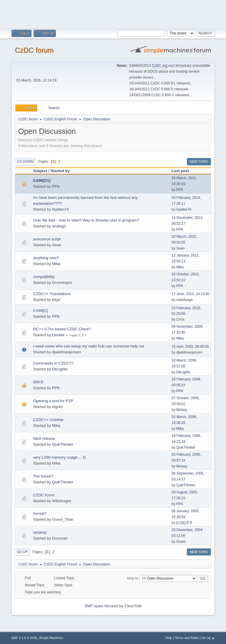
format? (40, 514)
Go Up (22, 552)
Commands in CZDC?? (53, 363)
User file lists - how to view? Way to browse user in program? (86, 220)
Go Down (25, 162)
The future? (43, 476)
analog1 (59, 226)
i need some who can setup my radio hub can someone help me (89, 346)
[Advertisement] (113, 13)
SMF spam (94, 606)
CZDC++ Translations (52, 294)
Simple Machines (51, 638)
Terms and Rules (187, 638)
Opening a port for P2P (53, 401)
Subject (40, 171)
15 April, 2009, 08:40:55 (190, 347)
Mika (56, 264)
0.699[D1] (42, 180)
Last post (183, 171)
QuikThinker (63, 444)
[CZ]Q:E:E (184, 523)
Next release (44, 439)
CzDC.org (160, 66)
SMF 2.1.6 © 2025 (24, 638)
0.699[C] (40, 311)
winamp (40, 532)
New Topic (199, 162)
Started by (60, 171)
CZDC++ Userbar (48, 420)
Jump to (132, 578)
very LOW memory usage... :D (59, 457)
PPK (56, 186)
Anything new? (46, 258)
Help (169, 638)
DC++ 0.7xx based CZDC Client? (62, 329)
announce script (47, 239)
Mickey (182, 410)
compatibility (44, 277)
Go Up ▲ (208, 638)
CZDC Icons (44, 495)
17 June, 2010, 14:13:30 (191, 294)
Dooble (58, 335)
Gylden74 (60, 209)
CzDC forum (34, 50)
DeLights (60, 369)
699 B (38, 382)
